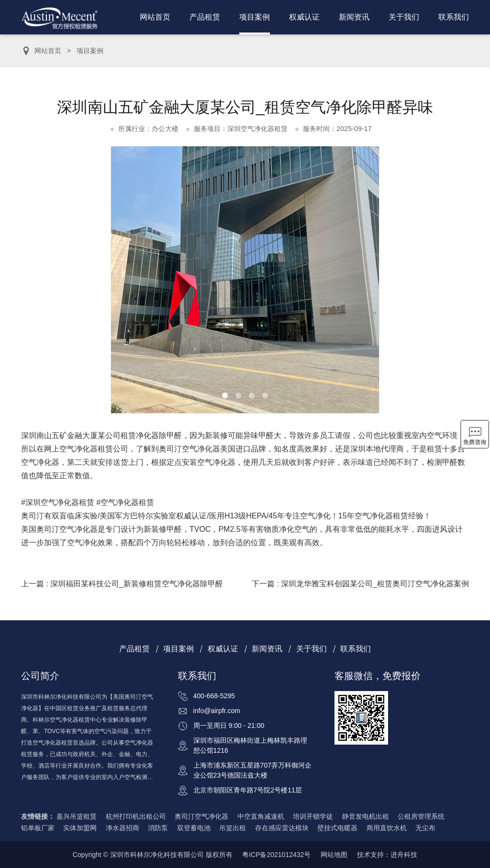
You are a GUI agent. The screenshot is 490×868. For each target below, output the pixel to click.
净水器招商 (122, 828)
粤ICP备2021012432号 (276, 855)
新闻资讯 (354, 17)
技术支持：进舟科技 (387, 855)
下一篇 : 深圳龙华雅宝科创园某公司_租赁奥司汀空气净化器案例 (360, 584)
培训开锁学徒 (313, 816)
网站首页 (155, 17)
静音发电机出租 (366, 816)
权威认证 (304, 17)
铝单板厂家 (38, 828)
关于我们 (404, 17)
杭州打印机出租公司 (136, 816)
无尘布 (425, 828)
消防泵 (158, 828)
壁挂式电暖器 (337, 828)
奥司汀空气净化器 (201, 816)
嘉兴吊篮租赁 (77, 816)
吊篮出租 (233, 828)
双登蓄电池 (194, 828)
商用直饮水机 (387, 828)
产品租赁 (205, 17)
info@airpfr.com (217, 711)
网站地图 (334, 855)
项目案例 (255, 17)
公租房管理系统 (421, 816)
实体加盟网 (80, 828)
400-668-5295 (214, 696)
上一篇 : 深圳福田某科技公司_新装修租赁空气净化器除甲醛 (122, 584)
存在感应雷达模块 (282, 828)
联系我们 (454, 17)
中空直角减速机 (261, 816)
